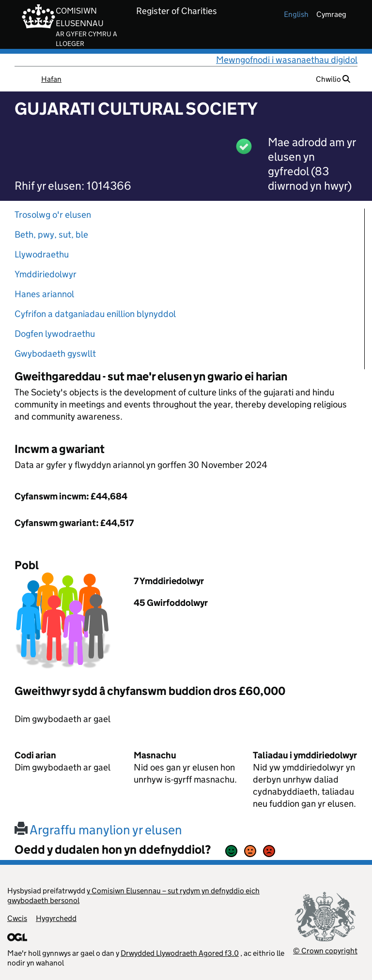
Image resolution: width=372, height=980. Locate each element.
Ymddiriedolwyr (46, 274)
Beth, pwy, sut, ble (51, 234)
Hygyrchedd (56, 918)
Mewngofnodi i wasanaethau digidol (287, 60)
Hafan (51, 79)
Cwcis (17, 918)
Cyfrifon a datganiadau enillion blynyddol (95, 314)
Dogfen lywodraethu (55, 334)
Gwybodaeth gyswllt (55, 354)
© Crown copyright (325, 951)
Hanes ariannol (44, 294)
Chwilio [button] (333, 79)
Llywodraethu (42, 254)
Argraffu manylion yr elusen (98, 830)
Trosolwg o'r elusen (53, 215)
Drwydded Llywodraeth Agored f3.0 (180, 953)
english (296, 14)
